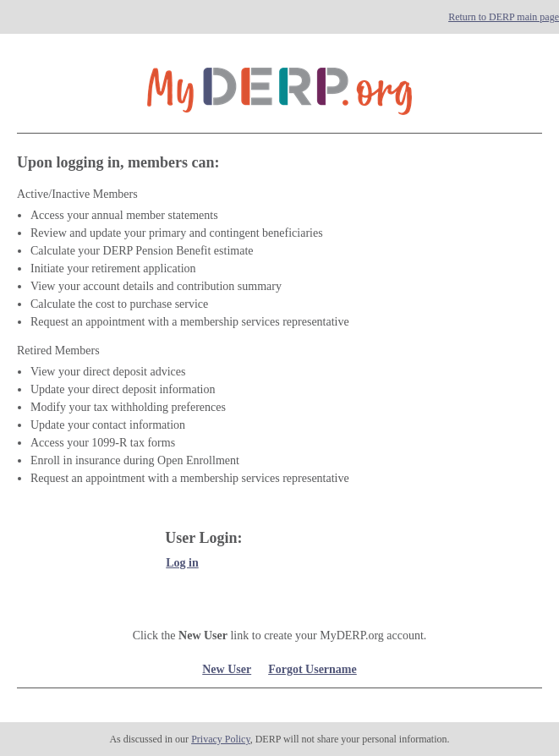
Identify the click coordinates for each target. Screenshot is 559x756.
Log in (182, 563)
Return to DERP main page (504, 17)
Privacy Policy (221, 739)
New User (227, 669)
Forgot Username (312, 669)
